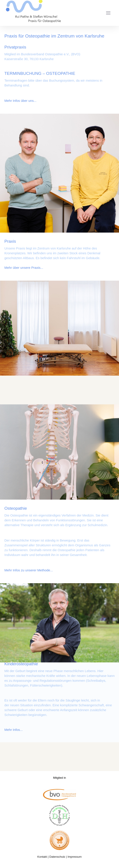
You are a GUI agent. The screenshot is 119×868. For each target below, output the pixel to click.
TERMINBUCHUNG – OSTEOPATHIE (40, 73)
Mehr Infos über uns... (20, 101)
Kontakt (42, 857)
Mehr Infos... (14, 730)
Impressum (75, 857)
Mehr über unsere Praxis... (24, 268)
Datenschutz (57, 857)
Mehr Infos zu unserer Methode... (29, 570)
